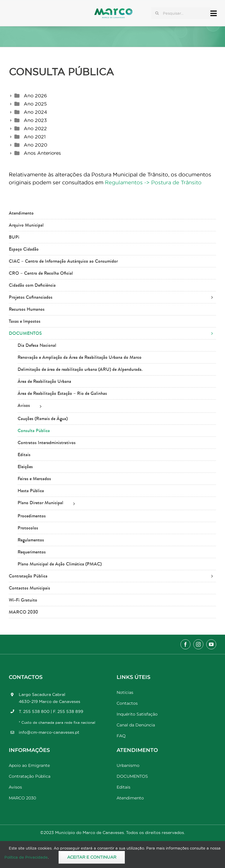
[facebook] (185, 644)
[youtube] (211, 644)
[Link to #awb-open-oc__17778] (214, 13)
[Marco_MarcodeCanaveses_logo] (113, 11)
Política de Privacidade (26, 857)
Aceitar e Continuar (92, 857)
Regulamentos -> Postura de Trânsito (153, 182)
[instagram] (198, 644)
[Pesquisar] (157, 13)
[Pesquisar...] (181, 13)
